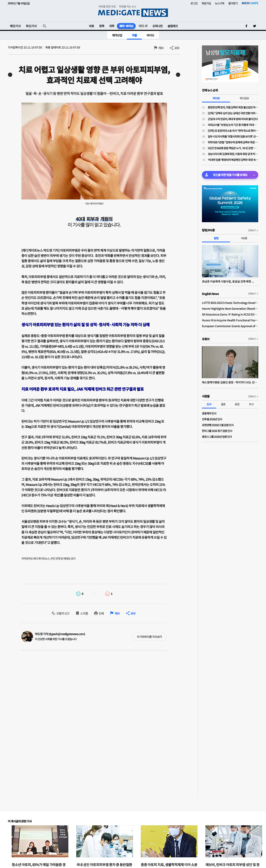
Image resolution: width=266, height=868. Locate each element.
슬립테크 (173, 26)
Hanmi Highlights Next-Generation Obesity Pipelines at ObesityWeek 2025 (230, 309)
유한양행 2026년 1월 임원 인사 (218, 425)
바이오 (150, 35)
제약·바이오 (126, 26)
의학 (112, 26)
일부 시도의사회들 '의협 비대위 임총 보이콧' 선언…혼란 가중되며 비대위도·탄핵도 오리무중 (233, 136)
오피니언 (157, 26)
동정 (237, 404)
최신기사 (31, 26)
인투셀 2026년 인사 (212, 419)
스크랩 (84, 613)
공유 (177, 48)
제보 (161, 48)
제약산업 (117, 35)
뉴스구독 (220, 3)
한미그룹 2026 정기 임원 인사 (217, 431)
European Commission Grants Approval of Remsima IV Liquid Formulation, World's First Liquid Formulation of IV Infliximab (230, 326)
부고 (251, 404)
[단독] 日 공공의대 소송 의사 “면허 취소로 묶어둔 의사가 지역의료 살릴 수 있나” (233, 131)
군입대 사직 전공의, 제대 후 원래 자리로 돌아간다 (233, 119)
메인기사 (15, 26)
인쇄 (101, 613)
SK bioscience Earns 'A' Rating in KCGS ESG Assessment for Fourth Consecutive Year (230, 314)
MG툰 (244, 238)
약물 (134, 35)
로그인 (194, 3)
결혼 (223, 404)
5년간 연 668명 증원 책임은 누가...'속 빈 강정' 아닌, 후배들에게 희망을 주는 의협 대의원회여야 (233, 148)
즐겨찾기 (233, 3)
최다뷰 (216, 98)
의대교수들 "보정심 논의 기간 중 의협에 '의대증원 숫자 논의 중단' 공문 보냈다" (233, 125)
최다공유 (244, 98)
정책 (102, 26)
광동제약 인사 (209, 413)
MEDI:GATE (250, 3)
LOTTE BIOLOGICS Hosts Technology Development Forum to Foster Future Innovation (230, 303)
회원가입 (206, 3)
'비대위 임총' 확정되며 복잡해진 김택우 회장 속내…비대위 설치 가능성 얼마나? (233, 160)
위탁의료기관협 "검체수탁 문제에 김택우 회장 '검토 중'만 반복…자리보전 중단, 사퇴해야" (233, 142)
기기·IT (143, 26)
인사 (209, 404)
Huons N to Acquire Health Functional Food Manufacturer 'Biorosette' (230, 320)
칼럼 (216, 238)
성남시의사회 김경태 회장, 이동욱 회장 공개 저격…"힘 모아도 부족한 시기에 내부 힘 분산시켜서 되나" (233, 154)
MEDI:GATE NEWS (133, 11)
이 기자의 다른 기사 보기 (149, 637)
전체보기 (252, 230)
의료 (91, 26)
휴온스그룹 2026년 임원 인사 (217, 437)
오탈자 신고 (63, 613)
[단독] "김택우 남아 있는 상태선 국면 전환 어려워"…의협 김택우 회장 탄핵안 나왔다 (233, 113)
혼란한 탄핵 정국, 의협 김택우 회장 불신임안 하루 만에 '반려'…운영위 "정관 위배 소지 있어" (233, 107)
